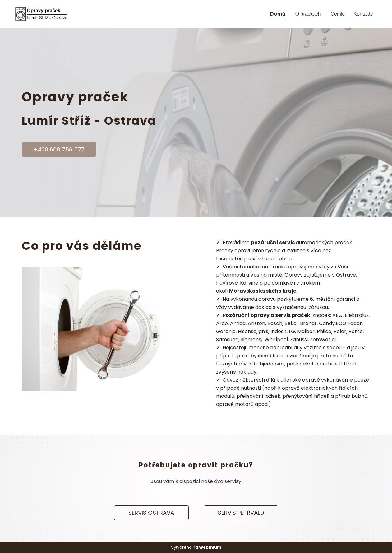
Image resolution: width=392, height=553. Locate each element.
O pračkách (308, 14)
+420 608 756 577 (59, 149)
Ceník (337, 14)
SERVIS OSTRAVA (151, 513)
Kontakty (363, 14)
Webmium (210, 547)
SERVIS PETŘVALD (241, 513)
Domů (278, 14)
